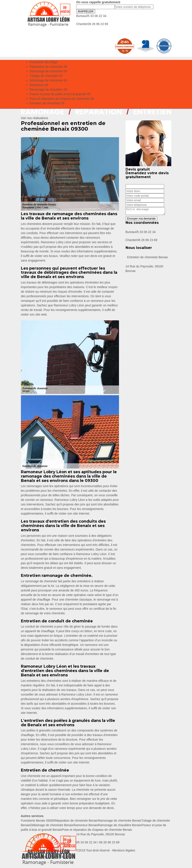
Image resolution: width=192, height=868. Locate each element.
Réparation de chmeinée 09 (48, 67)
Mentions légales (124, 850)
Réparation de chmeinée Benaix (76, 821)
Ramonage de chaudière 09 (48, 90)
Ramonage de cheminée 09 (48, 71)
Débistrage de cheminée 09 (48, 80)
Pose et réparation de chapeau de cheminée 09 (62, 99)
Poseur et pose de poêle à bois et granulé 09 (60, 94)
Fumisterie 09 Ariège (44, 62)
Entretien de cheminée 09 (47, 103)
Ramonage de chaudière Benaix (120, 825)
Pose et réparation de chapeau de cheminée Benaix (97, 830)
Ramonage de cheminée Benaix (120, 821)
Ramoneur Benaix (86, 825)
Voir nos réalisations (35, 118)
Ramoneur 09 (39, 85)
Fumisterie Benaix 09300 (38, 821)
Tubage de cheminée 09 (46, 76)
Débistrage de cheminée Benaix (52, 825)
